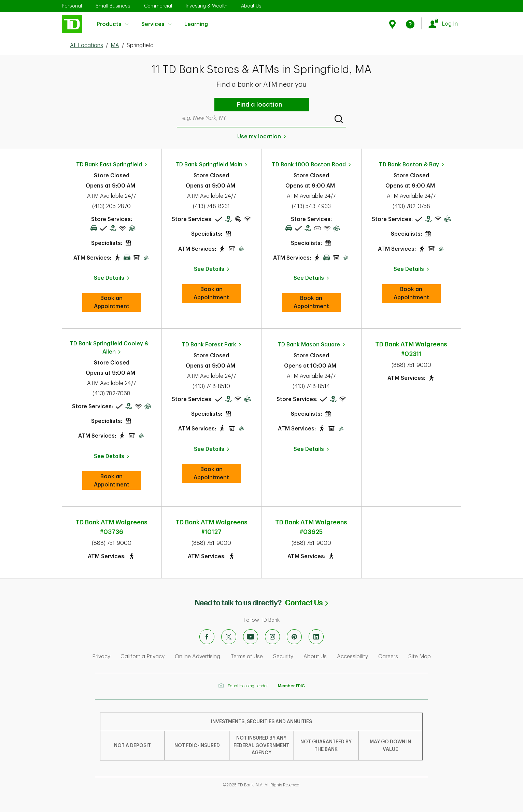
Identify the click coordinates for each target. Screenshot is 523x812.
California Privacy (143, 657)
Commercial (158, 6)
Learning (196, 20)
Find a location (259, 105)
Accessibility (352, 657)
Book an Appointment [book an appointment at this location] (117, 302)
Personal (72, 6)
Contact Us (307, 603)
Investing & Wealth (207, 6)
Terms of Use (247, 657)
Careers (388, 657)
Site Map (420, 657)
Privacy (101, 657)
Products (112, 24)
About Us (251, 6)
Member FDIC (291, 686)
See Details (109, 278)
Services (156, 24)
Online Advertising (197, 657)
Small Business (113, 6)
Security (283, 657)
